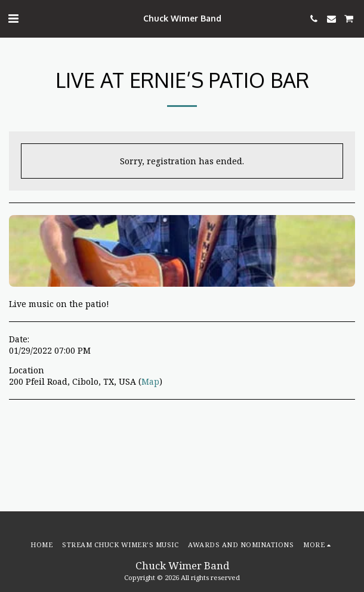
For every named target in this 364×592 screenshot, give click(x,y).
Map (150, 381)
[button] (13, 18)
